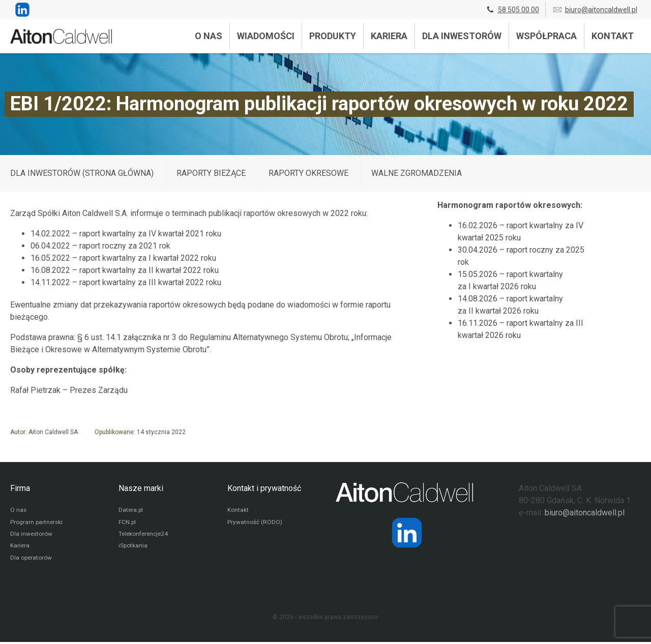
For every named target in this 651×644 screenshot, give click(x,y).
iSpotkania (133, 547)
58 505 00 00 (512, 10)
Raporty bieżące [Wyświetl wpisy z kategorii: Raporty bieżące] (211, 173)
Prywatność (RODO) (255, 523)
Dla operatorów (31, 560)
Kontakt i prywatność (264, 488)
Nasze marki (141, 488)
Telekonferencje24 (145, 535)
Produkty (333, 36)
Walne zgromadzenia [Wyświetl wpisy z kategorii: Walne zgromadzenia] (417, 173)
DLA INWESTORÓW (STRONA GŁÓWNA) (82, 173)
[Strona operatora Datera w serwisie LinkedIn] (407, 533)
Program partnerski (37, 523)
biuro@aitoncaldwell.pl (595, 10)
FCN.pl (127, 523)
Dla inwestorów (462, 36)
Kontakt (613, 36)
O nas (209, 36)
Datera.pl (131, 511)
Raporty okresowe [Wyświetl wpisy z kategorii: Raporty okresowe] (308, 173)
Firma (20, 488)
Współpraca (546, 36)
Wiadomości (266, 36)
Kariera (389, 36)
